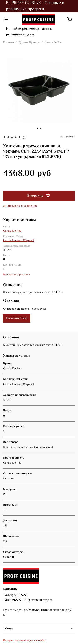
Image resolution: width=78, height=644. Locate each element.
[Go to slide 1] (38, 129)
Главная (8, 43)
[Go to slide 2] (41, 129)
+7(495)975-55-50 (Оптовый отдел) (28, 600)
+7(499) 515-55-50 (15, 595)
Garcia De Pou (12, 231)
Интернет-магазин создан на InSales (24, 640)
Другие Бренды (29, 43)
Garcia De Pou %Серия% (19, 241)
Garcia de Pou (53, 43)
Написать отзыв (17, 318)
